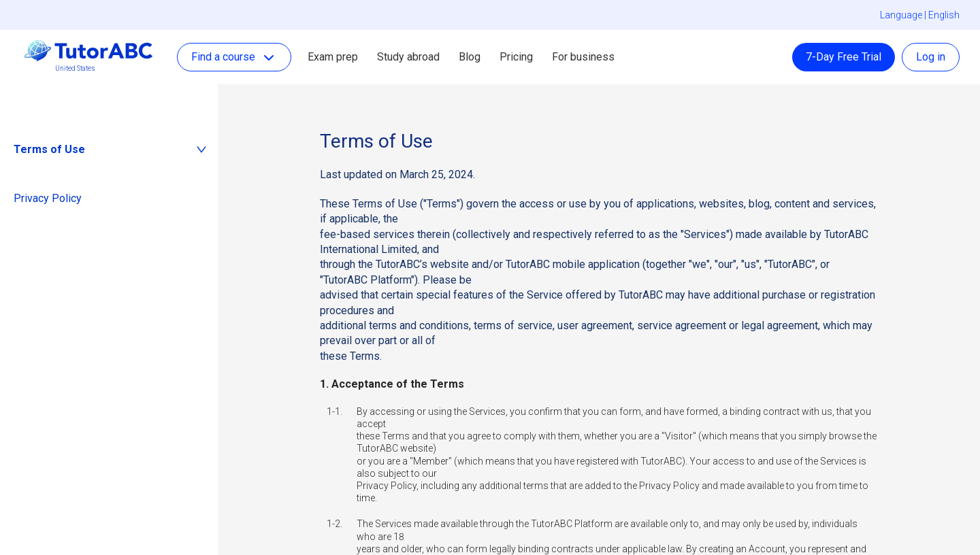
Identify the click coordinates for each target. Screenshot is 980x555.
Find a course (234, 57)
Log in (931, 57)
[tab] (109, 150)
